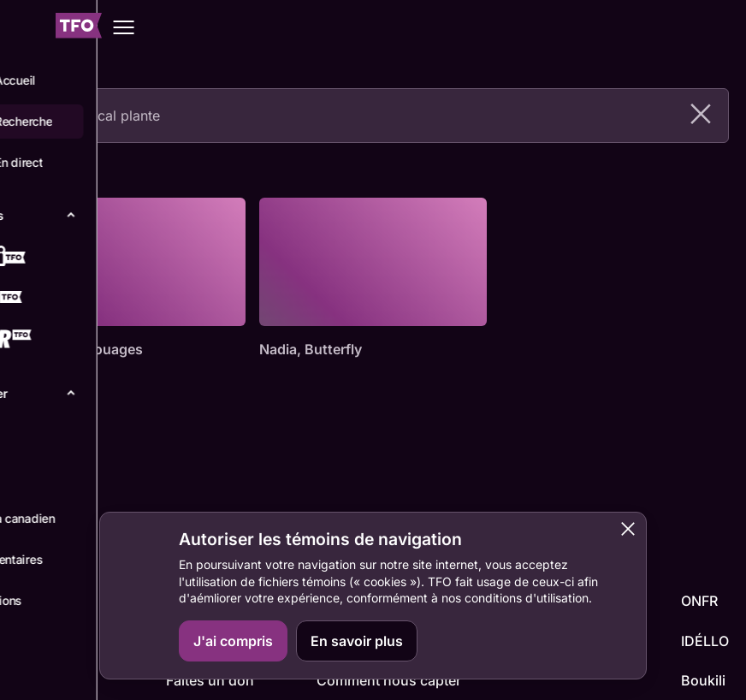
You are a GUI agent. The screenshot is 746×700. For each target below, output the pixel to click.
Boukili (703, 680)
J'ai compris (233, 641)
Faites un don (210, 680)
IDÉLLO (705, 641)
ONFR (699, 601)
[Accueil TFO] (79, 28)
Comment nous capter (389, 680)
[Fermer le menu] (27, 27)
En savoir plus (357, 641)
